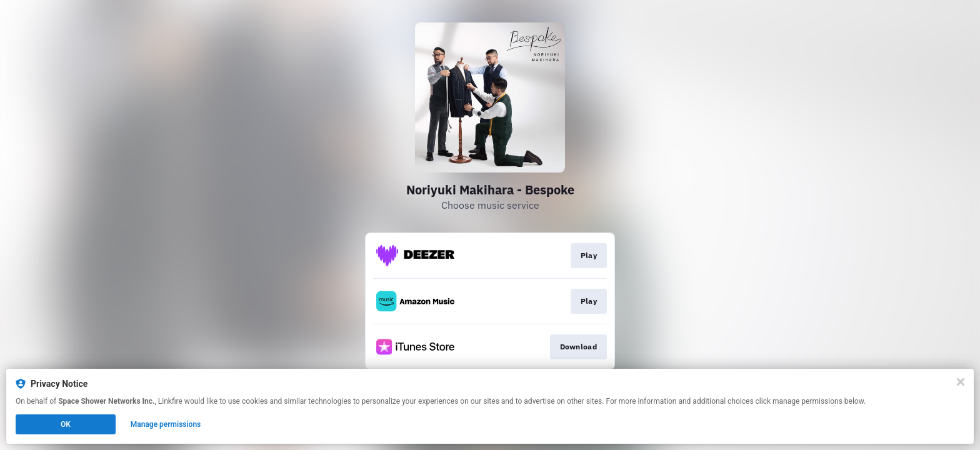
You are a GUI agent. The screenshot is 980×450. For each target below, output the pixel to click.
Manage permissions (166, 424)
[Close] (961, 382)
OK (66, 424)
